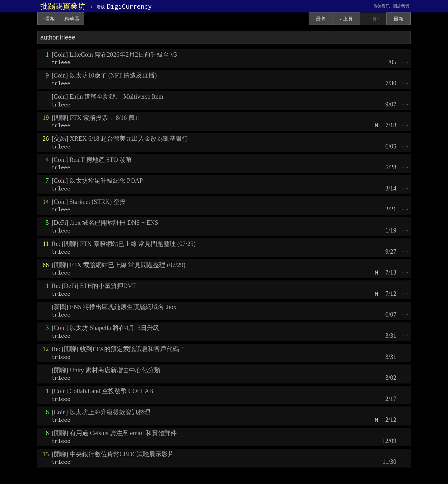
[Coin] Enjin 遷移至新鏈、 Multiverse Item (107, 96)
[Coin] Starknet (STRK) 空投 (89, 202)
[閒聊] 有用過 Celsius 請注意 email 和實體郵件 (114, 433)
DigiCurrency (124, 6)
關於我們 (401, 6)
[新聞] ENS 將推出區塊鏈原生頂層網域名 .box (114, 307)
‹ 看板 (49, 19)
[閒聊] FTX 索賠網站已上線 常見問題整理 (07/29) (119, 265)
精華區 (72, 19)
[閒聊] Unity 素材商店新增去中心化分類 (106, 370)
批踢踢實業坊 (63, 6)
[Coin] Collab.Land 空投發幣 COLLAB (103, 391)
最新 (399, 19)
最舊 (321, 19)
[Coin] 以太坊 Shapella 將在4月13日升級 (105, 328)
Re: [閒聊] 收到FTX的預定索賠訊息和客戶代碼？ (118, 349)
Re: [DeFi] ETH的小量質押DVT (94, 286)
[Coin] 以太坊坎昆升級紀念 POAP (97, 181)
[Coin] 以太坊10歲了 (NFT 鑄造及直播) (104, 75)
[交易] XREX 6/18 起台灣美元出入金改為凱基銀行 (120, 139)
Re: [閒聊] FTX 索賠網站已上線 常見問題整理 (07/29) (124, 244)
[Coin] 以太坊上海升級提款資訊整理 (101, 412)
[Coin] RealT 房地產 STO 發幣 (92, 160)
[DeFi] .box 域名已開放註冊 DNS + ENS (105, 223)
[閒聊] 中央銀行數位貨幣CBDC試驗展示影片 (113, 454)
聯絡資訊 (382, 6)
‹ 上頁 (346, 19)
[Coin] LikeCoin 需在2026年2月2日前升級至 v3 (114, 54)
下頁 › (373, 19)
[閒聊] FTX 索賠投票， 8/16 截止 (96, 118)
